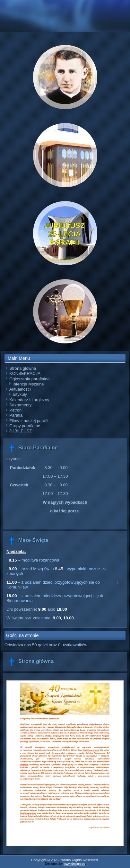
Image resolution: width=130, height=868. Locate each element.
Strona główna (23, 368)
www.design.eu (74, 864)
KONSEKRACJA (25, 373)
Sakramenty (20, 405)
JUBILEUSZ (21, 431)
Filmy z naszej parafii (29, 421)
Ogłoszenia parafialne (30, 379)
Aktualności (20, 389)
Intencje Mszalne (28, 384)
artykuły (20, 394)
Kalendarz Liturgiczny (29, 400)
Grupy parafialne (25, 426)
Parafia (16, 415)
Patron (15, 410)
